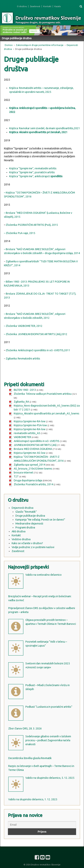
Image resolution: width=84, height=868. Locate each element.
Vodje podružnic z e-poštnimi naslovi (33, 547)
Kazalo (58, 6)
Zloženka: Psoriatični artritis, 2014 (33, 484)
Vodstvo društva (21, 539)
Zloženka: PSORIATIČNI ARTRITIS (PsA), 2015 (32, 225)
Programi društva (25, 527)
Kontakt (47, 6)
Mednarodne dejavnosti (29, 524)
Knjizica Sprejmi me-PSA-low (30, 425)
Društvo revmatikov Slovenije (45, 865)
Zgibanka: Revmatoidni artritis (23, 359)
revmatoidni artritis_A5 (27, 433)
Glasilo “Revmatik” (26, 512)
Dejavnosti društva (23, 508)
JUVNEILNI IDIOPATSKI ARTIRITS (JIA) (35, 445)
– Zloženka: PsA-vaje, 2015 (20, 233)
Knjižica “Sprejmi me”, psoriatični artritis (32, 172)
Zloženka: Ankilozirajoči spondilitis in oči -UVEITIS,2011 (38, 350)
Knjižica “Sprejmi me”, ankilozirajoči (30, 176)
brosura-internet (23, 473)
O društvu (22, 6)
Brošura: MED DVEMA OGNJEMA (33, 449)
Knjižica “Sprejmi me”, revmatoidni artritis (33, 168)
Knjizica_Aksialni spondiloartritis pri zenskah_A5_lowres (47, 413)
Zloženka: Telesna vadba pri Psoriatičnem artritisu (43, 394)
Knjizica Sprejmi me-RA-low (30, 421)
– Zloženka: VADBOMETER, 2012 (23, 326)
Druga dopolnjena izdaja (28, 480)
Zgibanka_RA (21, 402)
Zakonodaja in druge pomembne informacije (40, 45)
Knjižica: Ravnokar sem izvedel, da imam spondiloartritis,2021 (45, 128)
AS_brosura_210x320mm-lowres (33, 469)
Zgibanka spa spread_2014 (29, 465)
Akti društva (19, 531)
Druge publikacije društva (30, 516)
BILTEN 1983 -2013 (25, 390)
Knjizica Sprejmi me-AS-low (30, 453)
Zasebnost (35, 6)
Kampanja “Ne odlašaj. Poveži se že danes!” (40, 520)
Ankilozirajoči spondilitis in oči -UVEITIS (37, 441)
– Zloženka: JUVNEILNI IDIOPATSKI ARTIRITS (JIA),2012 (36, 334)
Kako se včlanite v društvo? (27, 543)
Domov (9, 45)
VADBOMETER (22, 437)
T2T (16, 476)
